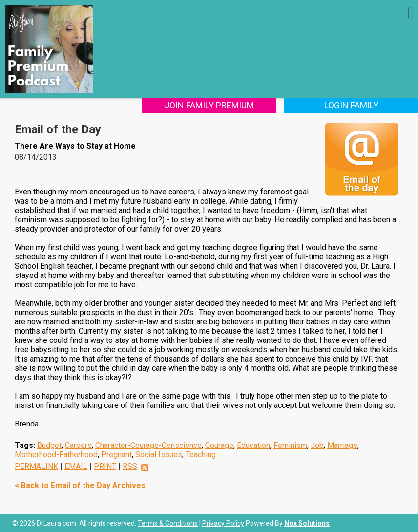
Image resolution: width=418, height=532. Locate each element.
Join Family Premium (209, 105)
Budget (49, 445)
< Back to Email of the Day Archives (80, 485)
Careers (78, 445)
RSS (130, 466)
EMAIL (76, 466)
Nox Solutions (307, 523)
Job (317, 445)
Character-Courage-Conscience (148, 445)
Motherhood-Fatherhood (56, 455)
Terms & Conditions (168, 523)
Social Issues (159, 455)
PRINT (105, 466)
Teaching (201, 455)
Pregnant (116, 455)
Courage (219, 445)
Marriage (342, 445)
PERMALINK (36, 466)
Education (253, 445)
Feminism (290, 445)
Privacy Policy (223, 523)
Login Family (351, 105)
